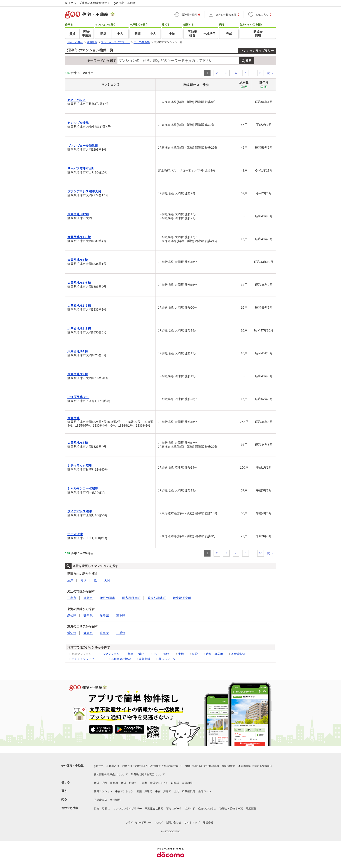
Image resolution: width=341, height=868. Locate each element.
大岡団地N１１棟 (79, 328)
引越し (106, 809)
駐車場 (175, 783)
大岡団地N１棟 (78, 260)
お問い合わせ (173, 823)
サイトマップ (192, 823)
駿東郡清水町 (157, 598)
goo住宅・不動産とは (107, 766)
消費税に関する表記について (148, 774)
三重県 (121, 616)
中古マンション (109, 654)
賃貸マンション (159, 783)
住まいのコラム (207, 809)
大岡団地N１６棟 (79, 283)
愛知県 (72, 616)
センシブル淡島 (78, 123)
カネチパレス (77, 100)
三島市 (72, 598)
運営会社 (208, 823)
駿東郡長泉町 (182, 598)
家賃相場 (145, 659)
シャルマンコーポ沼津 (83, 488)
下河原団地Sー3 (78, 397)
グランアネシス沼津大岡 (84, 191)
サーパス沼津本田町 (81, 168)
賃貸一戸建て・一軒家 (134, 783)
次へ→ (271, 73)
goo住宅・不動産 (72, 765)
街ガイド (190, 809)
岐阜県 (104, 616)
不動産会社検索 (121, 659)
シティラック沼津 (80, 466)
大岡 (107, 580)
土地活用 (115, 800)
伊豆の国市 (107, 598)
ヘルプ (159, 823)
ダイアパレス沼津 (80, 511)
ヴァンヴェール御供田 (83, 146)
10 (261, 73)
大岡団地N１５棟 (79, 306)
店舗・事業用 (214, 654)
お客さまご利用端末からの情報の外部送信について (152, 766)
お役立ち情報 (70, 808)
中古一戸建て (161, 654)
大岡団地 (74, 418)
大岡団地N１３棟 (79, 237)
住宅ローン (205, 791)
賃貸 (195, 654)
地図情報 (251, 809)
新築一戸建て (136, 654)
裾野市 (88, 598)
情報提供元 (229, 766)
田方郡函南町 (131, 598)
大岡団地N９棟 (78, 374)
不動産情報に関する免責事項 (255, 766)
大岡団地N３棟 (78, 443)
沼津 (70, 580)
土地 (181, 654)
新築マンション (103, 791)
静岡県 (88, 616)
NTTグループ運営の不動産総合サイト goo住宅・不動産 (100, 3)
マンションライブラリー (257, 51)
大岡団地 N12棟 (78, 214)
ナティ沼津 (75, 534)
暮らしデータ (167, 659)
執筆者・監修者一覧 (231, 809)
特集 (97, 809)
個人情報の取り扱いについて (111, 774)
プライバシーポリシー (139, 823)
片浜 (84, 580)
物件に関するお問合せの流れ (202, 766)
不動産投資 (238, 654)
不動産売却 (100, 800)
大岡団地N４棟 (78, 351)
